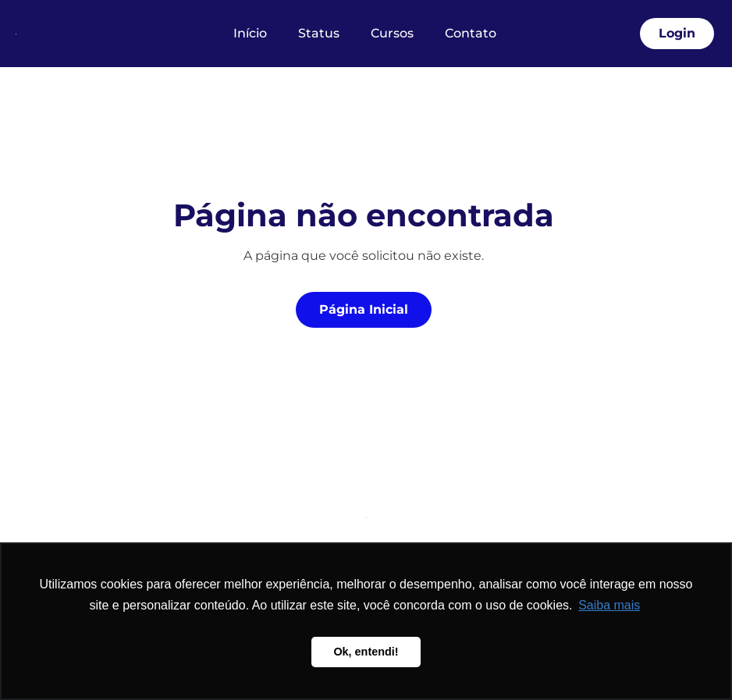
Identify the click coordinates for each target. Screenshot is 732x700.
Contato (471, 33)
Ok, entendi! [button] (366, 652)
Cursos (392, 33)
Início (250, 33)
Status (319, 33)
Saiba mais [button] (609, 605)
